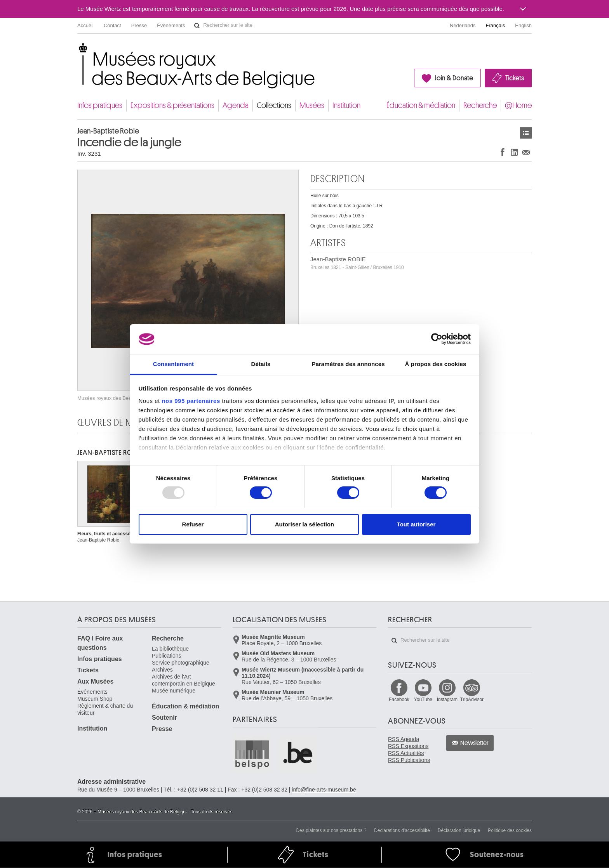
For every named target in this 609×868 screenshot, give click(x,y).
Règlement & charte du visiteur (105, 709)
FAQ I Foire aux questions (100, 643)
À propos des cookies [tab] (436, 364)
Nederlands (463, 25)
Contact (112, 25)
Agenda (236, 105)
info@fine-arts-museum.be (324, 790)
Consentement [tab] (173, 364)
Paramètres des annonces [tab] (348, 364)
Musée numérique (174, 691)
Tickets (515, 78)
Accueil (85, 25)
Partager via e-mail (526, 152)
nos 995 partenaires (191, 401)
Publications (167, 656)
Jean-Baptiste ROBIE (357, 263)
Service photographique (181, 663)
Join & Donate (454, 78)
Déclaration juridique (459, 830)
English (523, 25)
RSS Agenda (404, 739)
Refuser (193, 524)
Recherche (480, 105)
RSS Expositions (408, 746)
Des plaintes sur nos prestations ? (331, 830)
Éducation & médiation (421, 105)
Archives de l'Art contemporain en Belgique (184, 680)
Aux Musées (95, 681)
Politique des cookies (510, 830)
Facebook (399, 700)
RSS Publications (409, 760)
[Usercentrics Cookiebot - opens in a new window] (437, 339)
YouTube (423, 700)
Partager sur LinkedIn (514, 152)
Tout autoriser (416, 524)
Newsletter (474, 743)
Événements (171, 25)
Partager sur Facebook (503, 152)
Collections (274, 105)
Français (496, 25)
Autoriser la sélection (305, 524)
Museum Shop (95, 699)
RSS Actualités (406, 753)
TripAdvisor (472, 700)
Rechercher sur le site (197, 26)
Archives (162, 670)
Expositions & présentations (172, 105)
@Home (518, 105)
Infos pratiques (100, 105)
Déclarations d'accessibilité (402, 830)
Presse (139, 25)
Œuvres (526, 133)
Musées (312, 105)
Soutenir (164, 718)
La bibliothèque (170, 649)
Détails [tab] (261, 364)
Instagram (447, 700)
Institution (346, 105)
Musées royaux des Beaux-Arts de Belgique (78, 50)
